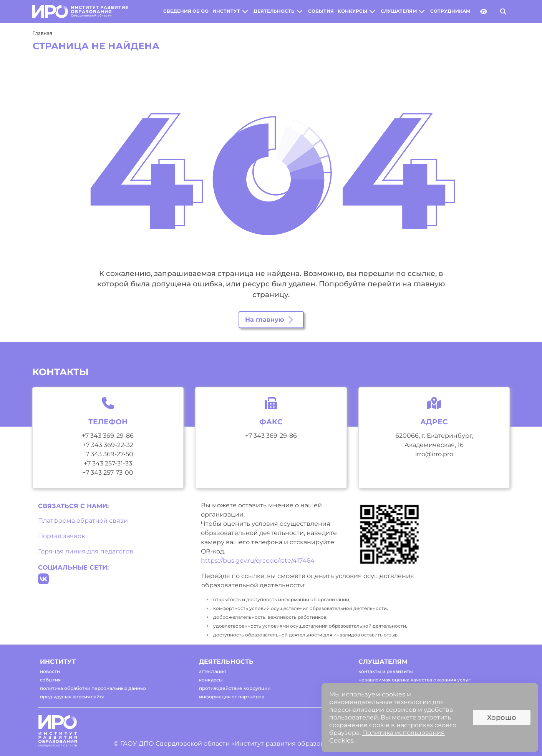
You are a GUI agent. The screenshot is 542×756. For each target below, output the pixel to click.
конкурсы (352, 11)
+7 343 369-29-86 (108, 436)
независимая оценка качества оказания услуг (414, 680)
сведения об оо (186, 11)
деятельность (274, 11)
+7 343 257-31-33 (108, 463)
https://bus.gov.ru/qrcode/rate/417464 (258, 561)
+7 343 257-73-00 (108, 473)
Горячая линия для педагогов (86, 551)
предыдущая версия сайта (72, 697)
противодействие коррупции (235, 688)
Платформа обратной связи (83, 521)
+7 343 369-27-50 (108, 454)
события (321, 11)
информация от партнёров (232, 697)
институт (226, 11)
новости (50, 671)
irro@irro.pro (434, 454)
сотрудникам (450, 11)
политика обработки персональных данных (93, 688)
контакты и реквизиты (386, 671)
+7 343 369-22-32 (108, 445)
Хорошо (502, 718)
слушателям (399, 11)
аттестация (212, 671)
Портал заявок (61, 536)
